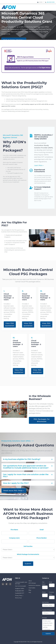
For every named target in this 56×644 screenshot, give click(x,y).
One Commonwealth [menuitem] (20, 586)
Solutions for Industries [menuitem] (34, 585)
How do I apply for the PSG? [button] (28, 483)
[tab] (28, 459)
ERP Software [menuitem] (32, 583)
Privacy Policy (19, 596)
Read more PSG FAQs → (14, 491)
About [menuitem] (30, 581)
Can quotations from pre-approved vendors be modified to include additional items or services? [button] (28, 467)
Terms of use (18, 598)
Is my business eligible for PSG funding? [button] (28, 459)
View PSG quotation (10, 324)
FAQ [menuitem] (30, 592)
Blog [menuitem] (30, 590)
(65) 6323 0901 (20, 591)
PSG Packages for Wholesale (42, 420)
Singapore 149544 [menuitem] (20, 588)
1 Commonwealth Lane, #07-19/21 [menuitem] (21, 583)
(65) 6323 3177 (21, 593)
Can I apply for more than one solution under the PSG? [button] (28, 476)
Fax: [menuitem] (16, 593)
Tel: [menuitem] (16, 591)
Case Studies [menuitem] (32, 588)
